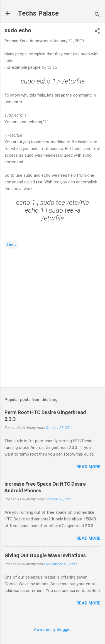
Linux (12, 245)
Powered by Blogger (52, 630)
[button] (97, 31)
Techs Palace (38, 13)
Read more (88, 467)
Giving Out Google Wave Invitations (45, 555)
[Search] (97, 15)
